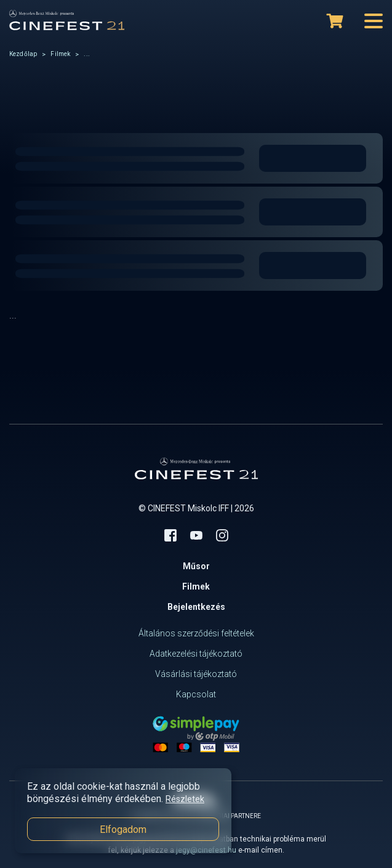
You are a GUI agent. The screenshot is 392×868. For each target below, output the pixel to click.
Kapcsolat (196, 694)
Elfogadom (123, 829)
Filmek (60, 54)
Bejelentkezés (196, 607)
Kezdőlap (23, 54)
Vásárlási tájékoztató (196, 674)
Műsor (196, 566)
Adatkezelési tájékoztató (196, 654)
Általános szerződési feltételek (196, 633)
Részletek (185, 799)
